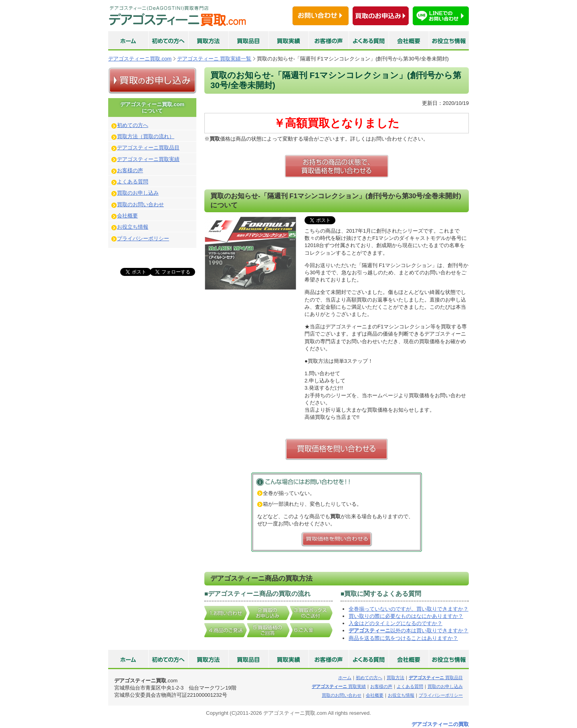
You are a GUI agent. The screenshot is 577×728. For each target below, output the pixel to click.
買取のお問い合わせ (140, 204)
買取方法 (395, 678)
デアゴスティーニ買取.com (140, 59)
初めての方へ (133, 125)
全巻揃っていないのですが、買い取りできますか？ (409, 609)
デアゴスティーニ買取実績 (148, 159)
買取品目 (436, 678)
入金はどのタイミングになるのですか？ (395, 623)
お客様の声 (130, 170)
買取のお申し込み (138, 193)
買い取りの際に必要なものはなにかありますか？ (406, 616)
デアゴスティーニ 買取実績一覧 (214, 59)
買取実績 (339, 686)
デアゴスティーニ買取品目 (148, 148)
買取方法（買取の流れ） (146, 136)
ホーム (345, 678)
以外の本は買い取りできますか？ (409, 630)
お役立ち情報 (133, 227)
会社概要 (127, 216)
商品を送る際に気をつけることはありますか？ (403, 638)
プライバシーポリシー (143, 238)
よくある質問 (133, 182)
